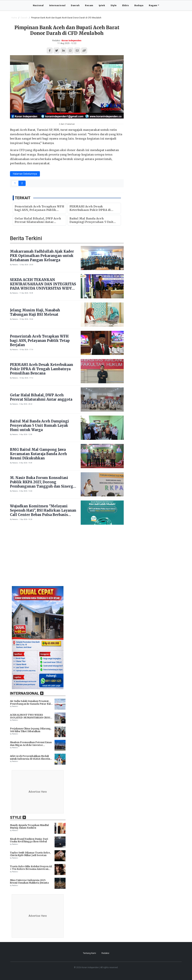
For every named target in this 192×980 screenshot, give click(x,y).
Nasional (38, 5)
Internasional (57, 5)
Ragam (153, 5)
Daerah (75, 5)
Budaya (139, 5)
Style (114, 5)
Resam (89, 5)
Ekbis (126, 5)
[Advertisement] (96, 557)
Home (14, 18)
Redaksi (105, 953)
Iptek (102, 5)
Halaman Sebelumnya (25, 174)
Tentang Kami (89, 953)
